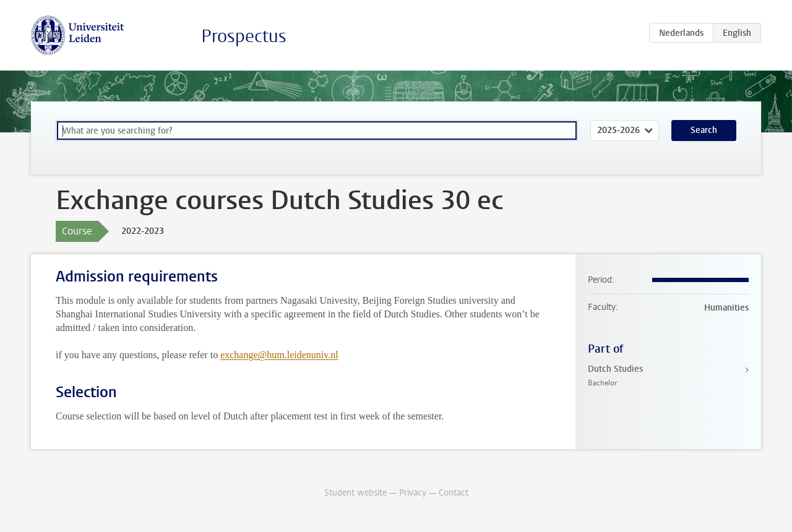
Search (704, 130)
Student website (355, 493)
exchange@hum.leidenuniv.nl (279, 355)
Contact (454, 493)
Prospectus (244, 36)
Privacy (413, 493)
